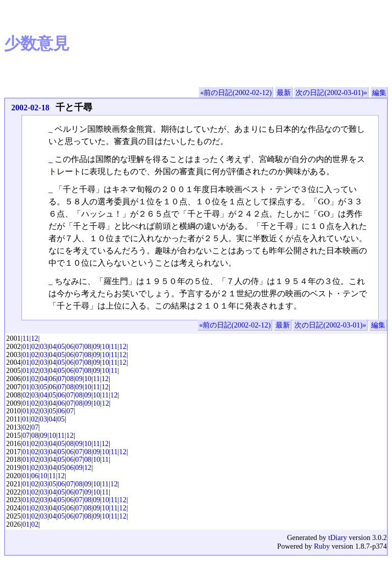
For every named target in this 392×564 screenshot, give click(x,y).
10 (105, 346)
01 (26, 346)
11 (26, 338)
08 (88, 346)
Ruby (322, 546)
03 (43, 346)
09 (96, 346)
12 (34, 338)
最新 (284, 92)
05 (61, 346)
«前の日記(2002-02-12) (236, 92)
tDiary (338, 537)
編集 (379, 92)
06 (70, 346)
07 (79, 346)
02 (35, 346)
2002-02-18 (30, 108)
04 (53, 346)
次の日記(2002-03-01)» (331, 92)
